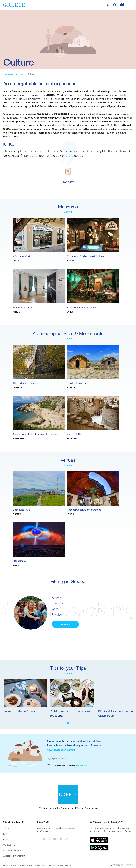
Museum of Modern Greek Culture (85, 256)
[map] (122, 5)
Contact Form (10, 845)
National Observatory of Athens (84, 510)
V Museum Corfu (22, 256)
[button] (68, 723)
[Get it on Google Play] (99, 848)
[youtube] (55, 839)
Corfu (55, 609)
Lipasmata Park (21, 510)
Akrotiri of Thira (75, 434)
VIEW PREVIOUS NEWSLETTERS (61, 750)
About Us (8, 829)
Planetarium (19, 561)
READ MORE (65, 624)
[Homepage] (8, 74)
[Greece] (14, 5)
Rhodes (57, 615)
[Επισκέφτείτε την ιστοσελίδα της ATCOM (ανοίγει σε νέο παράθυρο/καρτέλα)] (122, 865)
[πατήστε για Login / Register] (108, 5)
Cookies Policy (65, 865)
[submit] (90, 759)
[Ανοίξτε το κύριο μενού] (130, 5)
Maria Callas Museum (24, 307)
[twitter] (49, 839)
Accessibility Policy (12, 850)
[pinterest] (61, 839)
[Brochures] (68, 182)
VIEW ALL (68, 212)
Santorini (58, 603)
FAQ (5, 834)
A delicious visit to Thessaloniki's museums (71, 714)
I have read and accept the (67, 766)
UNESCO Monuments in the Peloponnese (115, 714)
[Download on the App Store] (99, 840)
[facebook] (38, 839)
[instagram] (44, 839)
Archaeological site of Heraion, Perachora (35, 434)
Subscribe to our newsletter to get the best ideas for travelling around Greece (74, 743)
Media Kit (8, 839)
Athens (56, 598)
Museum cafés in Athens (20, 711)
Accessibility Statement (14, 856)
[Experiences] (21, 74)
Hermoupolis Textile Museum (82, 307)
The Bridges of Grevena (26, 383)
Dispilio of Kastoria (77, 383)
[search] (115, 5)
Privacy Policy (81, 766)
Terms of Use (52, 865)
